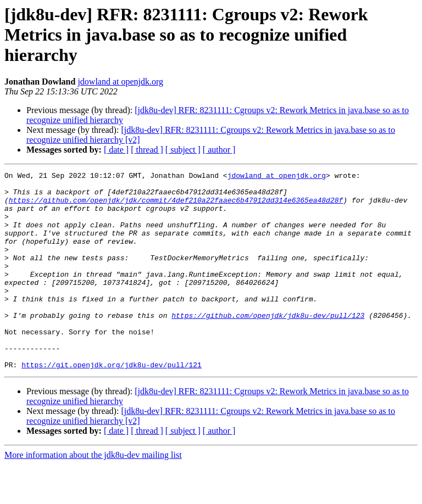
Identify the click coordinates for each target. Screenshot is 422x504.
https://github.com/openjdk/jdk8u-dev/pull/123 (268, 345)
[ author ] (219, 150)
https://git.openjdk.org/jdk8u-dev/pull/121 (112, 404)
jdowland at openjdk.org (120, 82)
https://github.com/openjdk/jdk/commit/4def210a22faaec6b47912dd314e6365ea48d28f (176, 206)
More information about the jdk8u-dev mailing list (93, 494)
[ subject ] (183, 150)
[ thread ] (147, 150)
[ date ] (116, 150)
